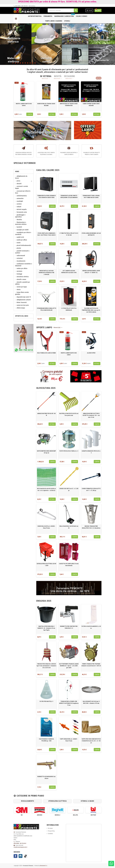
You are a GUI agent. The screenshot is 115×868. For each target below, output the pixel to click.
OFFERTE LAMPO (21, 308)
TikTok (26, 856)
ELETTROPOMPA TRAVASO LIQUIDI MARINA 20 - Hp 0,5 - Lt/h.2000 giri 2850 (69, 666)
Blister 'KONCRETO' (22, 302)
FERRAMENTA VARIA (22, 212)
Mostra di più (46, 79)
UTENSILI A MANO (21, 279)
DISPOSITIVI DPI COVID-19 (24, 297)
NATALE (19, 243)
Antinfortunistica (35, 16)
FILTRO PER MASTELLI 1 (46, 701)
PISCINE (19, 248)
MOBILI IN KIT (20, 237)
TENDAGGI (19, 274)
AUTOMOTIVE (20, 198)
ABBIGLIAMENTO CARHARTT (24, 300)
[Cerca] (63, 10)
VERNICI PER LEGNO (22, 287)
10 (35, 63)
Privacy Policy (51, 831)
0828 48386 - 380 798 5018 (21, 6)
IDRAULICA (19, 220)
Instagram (21, 856)
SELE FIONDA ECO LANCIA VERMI (46, 353)
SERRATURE (19, 271)
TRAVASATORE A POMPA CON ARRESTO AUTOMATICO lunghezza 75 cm (69, 703)
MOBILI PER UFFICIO (22, 240)
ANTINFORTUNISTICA (22, 196)
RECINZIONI (20, 258)
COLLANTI (19, 207)
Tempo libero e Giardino (54, 21)
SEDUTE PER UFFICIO (22, 268)
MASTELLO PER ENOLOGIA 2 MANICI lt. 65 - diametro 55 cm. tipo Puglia (46, 628)
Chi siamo (50, 828)
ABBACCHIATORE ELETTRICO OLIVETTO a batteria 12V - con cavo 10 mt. (91, 415)
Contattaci (32, 6)
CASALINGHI (20, 201)
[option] (24, 99)
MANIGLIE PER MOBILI (23, 230)
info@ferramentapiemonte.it (20, 847)
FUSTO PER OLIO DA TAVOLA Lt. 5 (69, 451)
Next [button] (100, 78)
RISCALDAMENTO (21, 261)
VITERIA (19, 290)
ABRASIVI (19, 184)
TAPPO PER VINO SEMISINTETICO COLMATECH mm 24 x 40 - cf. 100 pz (91, 741)
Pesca (18, 181)
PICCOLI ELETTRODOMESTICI (24, 245)
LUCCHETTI (19, 227)
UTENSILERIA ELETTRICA (23, 277)
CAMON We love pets (23, 305)
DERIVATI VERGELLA (22, 209)
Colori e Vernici (82, 16)
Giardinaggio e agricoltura (65, 16)
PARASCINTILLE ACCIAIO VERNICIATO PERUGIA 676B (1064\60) (46, 273)
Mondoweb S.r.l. (44, 866)
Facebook (15, 856)
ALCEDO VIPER (91, 353)
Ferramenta (48, 16)
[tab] (46, 76)
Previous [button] (97, 78)
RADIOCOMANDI (21, 256)
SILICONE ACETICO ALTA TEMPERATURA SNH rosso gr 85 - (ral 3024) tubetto (91, 310)
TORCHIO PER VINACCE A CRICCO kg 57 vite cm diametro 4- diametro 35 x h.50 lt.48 (47, 666)
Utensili (67, 21)
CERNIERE (19, 204)
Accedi (89, 10)
